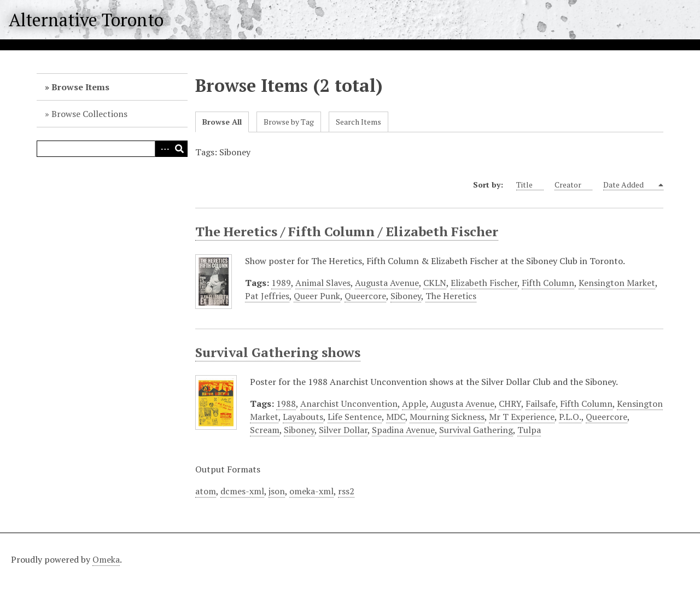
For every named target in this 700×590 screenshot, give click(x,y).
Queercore (365, 296)
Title (530, 185)
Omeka (106, 559)
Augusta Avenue (387, 283)
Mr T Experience (522, 417)
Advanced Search (163, 149)
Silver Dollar (343, 430)
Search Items (358, 122)
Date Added (630, 185)
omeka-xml (311, 491)
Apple (414, 404)
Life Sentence (355, 417)
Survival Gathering (476, 430)
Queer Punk (317, 296)
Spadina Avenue (403, 430)
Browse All (222, 122)
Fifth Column (548, 283)
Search (179, 149)
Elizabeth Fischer (484, 283)
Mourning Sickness (447, 417)
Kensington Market (617, 283)
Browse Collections (89, 114)
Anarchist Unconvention (349, 404)
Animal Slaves (323, 283)
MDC (396, 417)
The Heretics (451, 296)
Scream (265, 430)
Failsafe (541, 404)
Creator (573, 185)
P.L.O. (570, 417)
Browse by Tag (289, 122)
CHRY (510, 404)
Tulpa (529, 430)
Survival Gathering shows (278, 352)
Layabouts (303, 417)
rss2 (346, 491)
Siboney (406, 296)
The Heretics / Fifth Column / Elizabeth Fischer (347, 231)
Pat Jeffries (267, 296)
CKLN (435, 283)
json (277, 491)
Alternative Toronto (86, 20)
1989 (281, 283)
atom (206, 491)
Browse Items (80, 87)
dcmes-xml (242, 491)
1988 (286, 404)
